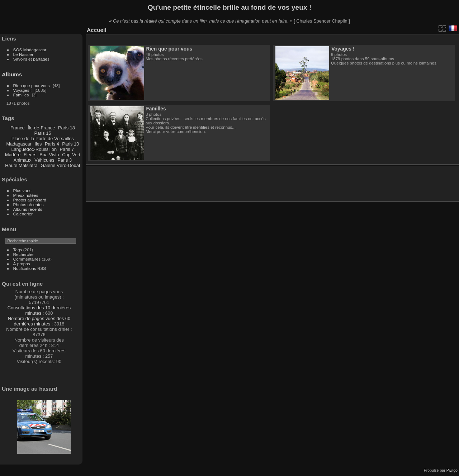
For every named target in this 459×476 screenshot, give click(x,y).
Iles (38, 144)
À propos (22, 264)
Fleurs (30, 155)
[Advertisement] (175, 182)
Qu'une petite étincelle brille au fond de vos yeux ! (230, 7)
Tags (18, 250)
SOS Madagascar (30, 50)
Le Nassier (23, 54)
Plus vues (22, 191)
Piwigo (452, 470)
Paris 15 (42, 133)
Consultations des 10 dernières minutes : (39, 310)
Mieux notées (26, 195)
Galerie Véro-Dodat (60, 165)
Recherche (23, 254)
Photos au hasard (30, 200)
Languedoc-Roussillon (34, 149)
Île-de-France (41, 128)
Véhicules (44, 160)
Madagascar (19, 144)
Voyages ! (23, 90)
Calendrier (23, 214)
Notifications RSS (30, 268)
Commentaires (27, 259)
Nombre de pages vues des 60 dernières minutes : (39, 321)
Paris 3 (65, 160)
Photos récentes (29, 204)
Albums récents (28, 209)
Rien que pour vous (32, 85)
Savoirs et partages (31, 59)
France (18, 128)
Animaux (23, 160)
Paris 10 (70, 144)
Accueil (97, 30)
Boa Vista (49, 155)
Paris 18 (67, 128)
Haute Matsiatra (21, 165)
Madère (13, 155)
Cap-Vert (71, 155)
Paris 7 (67, 149)
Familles (21, 95)
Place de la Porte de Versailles (43, 139)
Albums (12, 74)
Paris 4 (52, 144)
